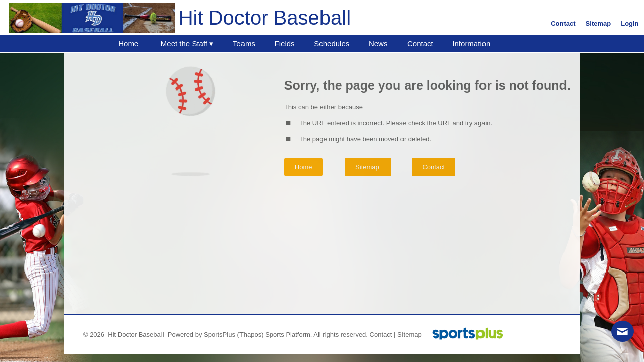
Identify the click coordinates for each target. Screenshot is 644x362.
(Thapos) (251, 335)
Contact (381, 335)
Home (304, 167)
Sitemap (410, 335)
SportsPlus (220, 335)
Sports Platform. (289, 335)
